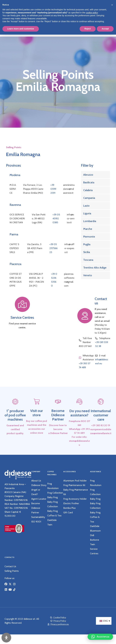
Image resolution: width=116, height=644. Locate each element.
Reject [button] (88, 29)
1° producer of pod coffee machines (15, 424)
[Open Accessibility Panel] (6, 638)
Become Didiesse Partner (58, 424)
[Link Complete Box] (95, 175)
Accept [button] (105, 29)
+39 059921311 (53, 189)
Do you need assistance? (79, 422)
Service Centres (22, 317)
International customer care (101, 424)
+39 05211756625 (53, 248)
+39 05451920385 (56, 218)
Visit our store (37, 422)
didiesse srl (29, 619)
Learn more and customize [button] (21, 29)
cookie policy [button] (92, 13)
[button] (100, 637)
